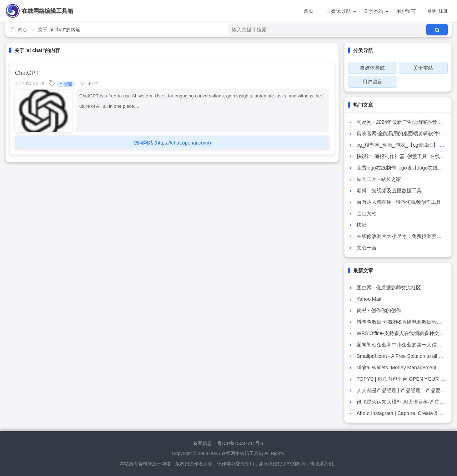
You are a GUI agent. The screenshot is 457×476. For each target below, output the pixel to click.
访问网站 (172, 143)
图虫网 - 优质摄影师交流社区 (389, 288)
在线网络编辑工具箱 (47, 11)
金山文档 (367, 213)
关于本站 (376, 11)
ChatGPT (27, 73)
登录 (432, 11)
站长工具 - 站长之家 (379, 179)
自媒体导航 (341, 11)
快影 (362, 225)
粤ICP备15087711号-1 (241, 443)
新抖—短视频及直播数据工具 (389, 191)
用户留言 (406, 11)
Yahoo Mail (369, 299)
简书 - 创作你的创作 (379, 310)
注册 (443, 11)
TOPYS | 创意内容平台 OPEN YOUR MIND (405, 379)
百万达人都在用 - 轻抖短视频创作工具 (399, 202)
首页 (308, 11)
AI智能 (66, 84)
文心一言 (367, 248)
